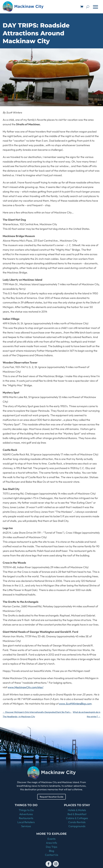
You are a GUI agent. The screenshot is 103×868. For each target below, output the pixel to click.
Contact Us (52, 855)
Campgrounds (77, 827)
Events (51, 839)
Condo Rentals (77, 823)
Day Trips (52, 847)
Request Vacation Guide (52, 797)
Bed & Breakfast (77, 814)
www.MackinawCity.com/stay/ (26, 687)
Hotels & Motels (77, 810)
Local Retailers (26, 823)
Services (26, 827)
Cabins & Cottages (77, 818)
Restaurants (26, 818)
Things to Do (26, 810)
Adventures (26, 814)
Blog (52, 851)
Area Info (51, 843)
